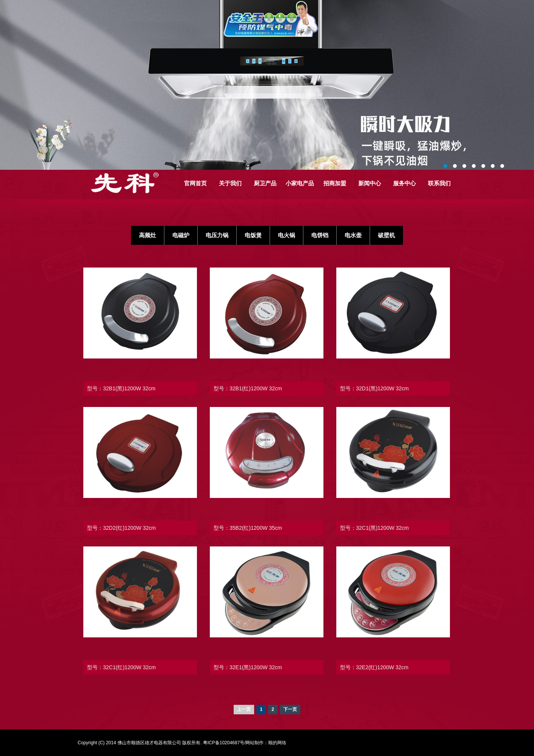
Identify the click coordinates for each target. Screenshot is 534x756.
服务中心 (404, 183)
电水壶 (353, 235)
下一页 (290, 709)
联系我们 (439, 183)
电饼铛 (320, 235)
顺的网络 (277, 743)
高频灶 (148, 235)
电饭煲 (253, 235)
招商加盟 (335, 183)
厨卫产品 (265, 183)
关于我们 (230, 183)
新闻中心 (370, 183)
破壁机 (386, 235)
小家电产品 (300, 183)
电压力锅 (217, 235)
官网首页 (195, 183)
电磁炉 (181, 235)
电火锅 (287, 235)
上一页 (244, 709)
